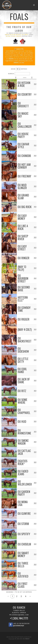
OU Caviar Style (23, 145)
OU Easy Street (22, 248)
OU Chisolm (24, 544)
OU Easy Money (22, 217)
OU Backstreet (25, 340)
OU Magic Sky (23, 115)
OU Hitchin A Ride (24, 84)
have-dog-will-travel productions (21, 637)
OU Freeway (24, 176)
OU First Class (23, 585)
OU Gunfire (24, 513)
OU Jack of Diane (24, 381)
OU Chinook (24, 156)
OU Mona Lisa (23, 503)
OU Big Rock (25, 207)
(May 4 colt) (25, 329)
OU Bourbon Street (23, 278)
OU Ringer (24, 258)
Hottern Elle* (23, 299)
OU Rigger (24, 319)
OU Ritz (22, 391)
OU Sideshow (23, 350)
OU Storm (23, 524)
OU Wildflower (25, 483)
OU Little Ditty (23, 360)
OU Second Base (24, 289)
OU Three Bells (23, 565)
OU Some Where (22, 401)
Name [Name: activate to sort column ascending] (25, 78)
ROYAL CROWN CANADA (14, 36)
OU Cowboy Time (24, 309)
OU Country (25, 94)
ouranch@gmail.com (19, 615)
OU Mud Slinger (22, 186)
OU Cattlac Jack (24, 452)
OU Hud (22, 421)
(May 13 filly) (22, 268)
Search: (19, 74)
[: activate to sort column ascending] (9, 78)
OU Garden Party (24, 493)
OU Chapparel (24, 411)
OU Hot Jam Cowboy (24, 166)
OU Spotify (24, 534)
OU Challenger (25, 125)
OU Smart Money (23, 554)
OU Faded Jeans (23, 473)
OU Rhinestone (24, 432)
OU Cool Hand (22, 370)
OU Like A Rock (23, 227)
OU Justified (23, 575)
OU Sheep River (23, 237)
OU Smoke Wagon (23, 442)
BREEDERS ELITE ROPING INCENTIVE (17, 35)
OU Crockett (23, 105)
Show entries (19, 69)
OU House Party (23, 135)
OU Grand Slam (23, 197)
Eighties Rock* (23, 462)
